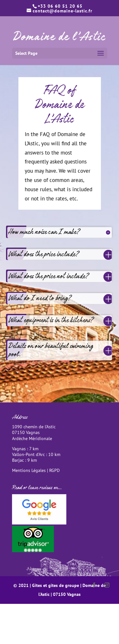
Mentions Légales (29, 470)
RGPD (54, 470)
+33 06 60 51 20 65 (60, 6)
